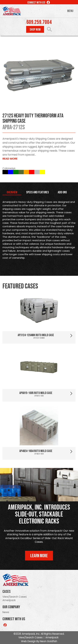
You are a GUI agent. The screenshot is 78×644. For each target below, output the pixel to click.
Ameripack (9, 600)
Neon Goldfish (49, 641)
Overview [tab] (12, 192)
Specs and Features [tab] (38, 192)
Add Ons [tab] (62, 192)
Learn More (39, 556)
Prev (7, 76)
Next (71, 76)
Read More (10, 159)
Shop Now (35, 30)
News (6, 612)
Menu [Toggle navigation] (70, 11)
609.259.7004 (39, 22)
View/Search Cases (15, 597)
